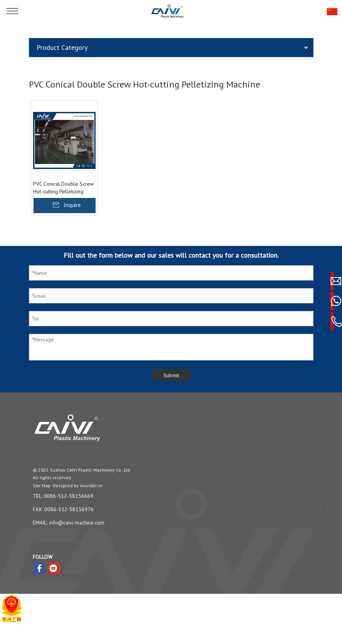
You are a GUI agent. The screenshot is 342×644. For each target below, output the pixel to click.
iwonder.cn (91, 485)
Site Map (42, 485)
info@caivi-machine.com (77, 523)
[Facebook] (39, 568)
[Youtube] (54, 568)
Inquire (72, 205)
